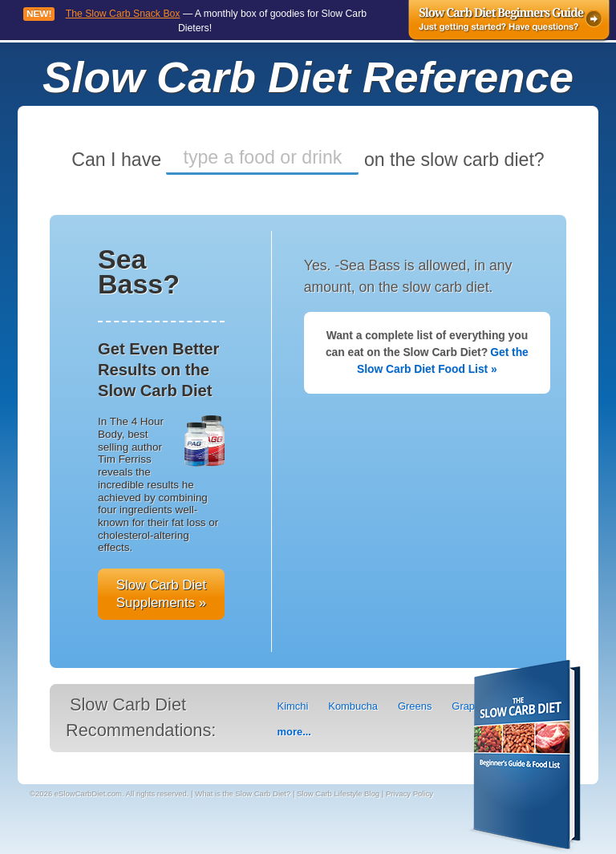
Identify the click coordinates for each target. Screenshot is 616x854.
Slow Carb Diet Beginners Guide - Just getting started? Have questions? (510, 22)
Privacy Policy (409, 793)
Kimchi (293, 706)
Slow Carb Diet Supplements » (161, 594)
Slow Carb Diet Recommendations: (141, 718)
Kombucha (353, 706)
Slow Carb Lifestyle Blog (338, 793)
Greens (415, 706)
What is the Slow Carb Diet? (243, 793)
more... (294, 732)
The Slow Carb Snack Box (123, 14)
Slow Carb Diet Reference (308, 77)
